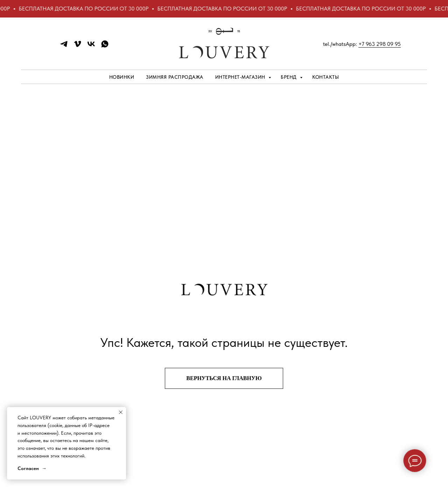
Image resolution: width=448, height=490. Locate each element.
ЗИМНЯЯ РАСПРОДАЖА (175, 77)
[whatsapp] (105, 46)
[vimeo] (78, 46)
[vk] (91, 46)
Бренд (289, 77)
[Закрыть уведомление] (121, 412)
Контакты (325, 77)
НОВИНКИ (122, 77)
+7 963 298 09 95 (380, 44)
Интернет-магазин (241, 77)
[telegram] (64, 46)
